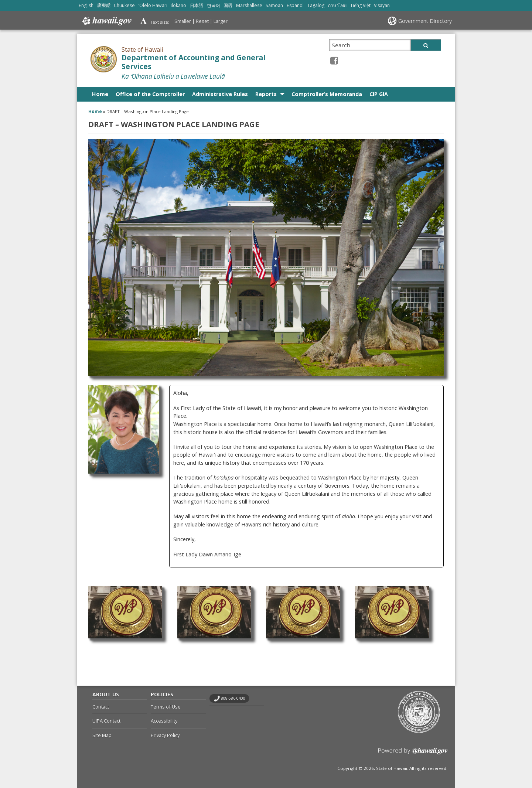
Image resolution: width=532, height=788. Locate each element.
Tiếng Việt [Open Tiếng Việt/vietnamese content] (360, 5)
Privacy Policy (165, 735)
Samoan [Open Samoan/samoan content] (274, 5)
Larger (221, 21)
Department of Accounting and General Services (193, 62)
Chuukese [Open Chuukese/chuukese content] (124, 5)
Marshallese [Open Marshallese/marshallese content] (249, 5)
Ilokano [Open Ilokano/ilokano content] (178, 5)
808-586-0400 (233, 698)
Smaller (183, 21)
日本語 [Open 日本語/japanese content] (197, 5)
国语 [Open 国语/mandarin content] (228, 5)
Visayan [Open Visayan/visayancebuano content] (382, 5)
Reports (266, 94)
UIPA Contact (106, 721)
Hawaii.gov (106, 21)
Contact (101, 707)
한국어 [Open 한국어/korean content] (214, 5)
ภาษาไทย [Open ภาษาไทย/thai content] (337, 5)
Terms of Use (166, 707)
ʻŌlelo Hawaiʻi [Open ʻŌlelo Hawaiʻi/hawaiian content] (153, 5)
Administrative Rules (220, 94)
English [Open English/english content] (86, 5)
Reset (202, 21)
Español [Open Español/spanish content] (295, 5)
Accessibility (164, 721)
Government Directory (425, 21)
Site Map (102, 735)
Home (100, 94)
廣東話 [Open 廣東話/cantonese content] (104, 5)
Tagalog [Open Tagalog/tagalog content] (316, 5)
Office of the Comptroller (150, 94)
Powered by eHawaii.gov (413, 754)
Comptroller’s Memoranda (327, 94)
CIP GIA (379, 94)
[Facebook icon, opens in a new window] (334, 60)
